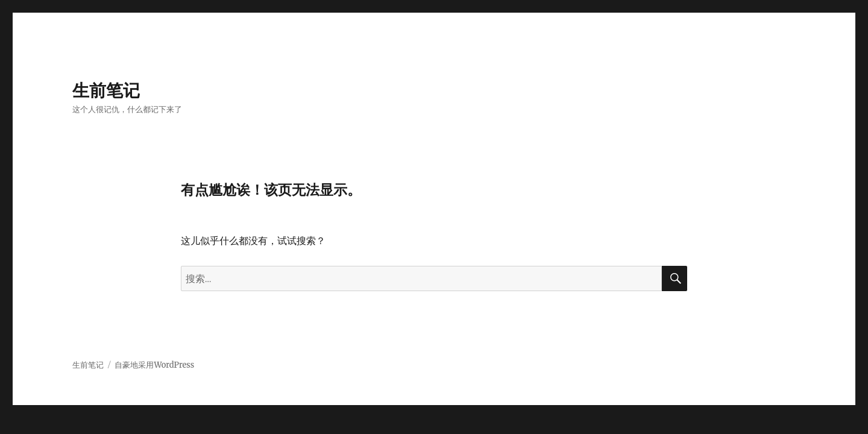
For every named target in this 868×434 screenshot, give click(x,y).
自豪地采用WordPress (154, 365)
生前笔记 (106, 90)
